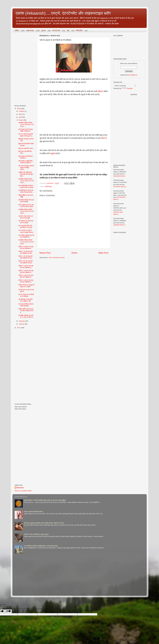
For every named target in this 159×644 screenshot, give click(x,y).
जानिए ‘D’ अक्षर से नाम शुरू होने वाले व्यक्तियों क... (26, 248)
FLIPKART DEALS (120, 187)
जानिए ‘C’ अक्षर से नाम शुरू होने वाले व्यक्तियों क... (26, 272)
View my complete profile (23, 491)
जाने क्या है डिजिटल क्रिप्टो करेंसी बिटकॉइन (26, 305)
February (22, 321)
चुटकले (44, 30)
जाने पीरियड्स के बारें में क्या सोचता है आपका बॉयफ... (26, 191)
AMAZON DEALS (119, 176)
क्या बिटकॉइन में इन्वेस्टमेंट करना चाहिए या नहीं (26, 300)
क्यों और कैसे (56, 30)
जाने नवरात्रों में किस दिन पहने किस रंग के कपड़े (25, 227)
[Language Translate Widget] (125, 86)
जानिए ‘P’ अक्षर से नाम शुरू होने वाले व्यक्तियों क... (26, 267)
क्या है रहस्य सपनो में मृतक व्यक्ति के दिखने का (26, 130)
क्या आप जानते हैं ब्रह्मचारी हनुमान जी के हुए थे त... (26, 135)
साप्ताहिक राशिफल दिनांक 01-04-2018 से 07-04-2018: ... (26, 124)
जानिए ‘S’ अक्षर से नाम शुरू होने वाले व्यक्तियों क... (26, 281)
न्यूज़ (68, 30)
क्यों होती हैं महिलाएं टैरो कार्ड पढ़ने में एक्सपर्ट (26, 201)
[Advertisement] (74, 113)
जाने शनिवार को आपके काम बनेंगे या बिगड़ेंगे (26, 222)
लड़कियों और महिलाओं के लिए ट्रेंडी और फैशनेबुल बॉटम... (26, 174)
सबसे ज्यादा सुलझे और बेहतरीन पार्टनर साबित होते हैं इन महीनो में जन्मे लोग (44, 523)
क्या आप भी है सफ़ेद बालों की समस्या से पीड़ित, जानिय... (26, 168)
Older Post (103, 253)
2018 (19, 109)
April (21, 117)
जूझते (53, 153)
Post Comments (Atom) (57, 258)
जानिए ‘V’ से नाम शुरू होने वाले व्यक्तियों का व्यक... (26, 257)
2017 (19, 328)
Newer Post (45, 253)
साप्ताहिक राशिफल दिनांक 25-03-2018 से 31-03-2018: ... (26, 181)
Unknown (20, 488)
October (22, 111)
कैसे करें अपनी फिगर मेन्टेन (26, 148)
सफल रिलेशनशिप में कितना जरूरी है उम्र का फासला (26, 187)
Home (74, 253)
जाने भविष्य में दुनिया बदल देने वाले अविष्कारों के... (26, 236)
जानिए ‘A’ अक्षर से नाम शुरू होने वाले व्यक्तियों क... (26, 276)
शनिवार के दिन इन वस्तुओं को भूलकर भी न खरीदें (26, 286)
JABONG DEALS (119, 225)
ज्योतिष (17, 30)
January (22, 324)
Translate (127, 88)
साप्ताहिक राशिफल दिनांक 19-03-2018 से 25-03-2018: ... (26, 211)
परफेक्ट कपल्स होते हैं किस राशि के (33, 512)
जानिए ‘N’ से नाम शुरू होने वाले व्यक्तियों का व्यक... (26, 262)
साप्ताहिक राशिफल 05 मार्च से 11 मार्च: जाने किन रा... (26, 316)
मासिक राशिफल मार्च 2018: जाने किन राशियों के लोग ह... (26, 311)
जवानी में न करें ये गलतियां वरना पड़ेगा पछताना (36, 534)
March (21, 120)
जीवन (103, 138)
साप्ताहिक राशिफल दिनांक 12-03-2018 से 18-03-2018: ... (26, 242)
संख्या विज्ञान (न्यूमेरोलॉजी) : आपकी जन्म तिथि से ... (26, 162)
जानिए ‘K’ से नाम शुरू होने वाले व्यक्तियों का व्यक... (26, 252)
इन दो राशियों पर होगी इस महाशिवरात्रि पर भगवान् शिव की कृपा (41, 546)
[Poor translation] (8, 611)
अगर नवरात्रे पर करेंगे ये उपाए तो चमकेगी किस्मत (26, 231)
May (20, 114)
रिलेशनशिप (79, 30)
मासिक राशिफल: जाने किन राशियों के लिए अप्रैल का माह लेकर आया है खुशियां (45, 500)
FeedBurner (133, 75)
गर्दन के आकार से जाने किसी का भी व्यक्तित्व (26, 295)
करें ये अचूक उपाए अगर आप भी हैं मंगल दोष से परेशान (26, 206)
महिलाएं (100, 91)
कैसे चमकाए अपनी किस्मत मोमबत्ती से (26, 157)
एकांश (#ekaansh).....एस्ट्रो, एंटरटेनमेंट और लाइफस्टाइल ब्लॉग (63, 13)
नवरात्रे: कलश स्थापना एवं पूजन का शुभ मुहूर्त (26, 217)
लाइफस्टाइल (30, 30)
